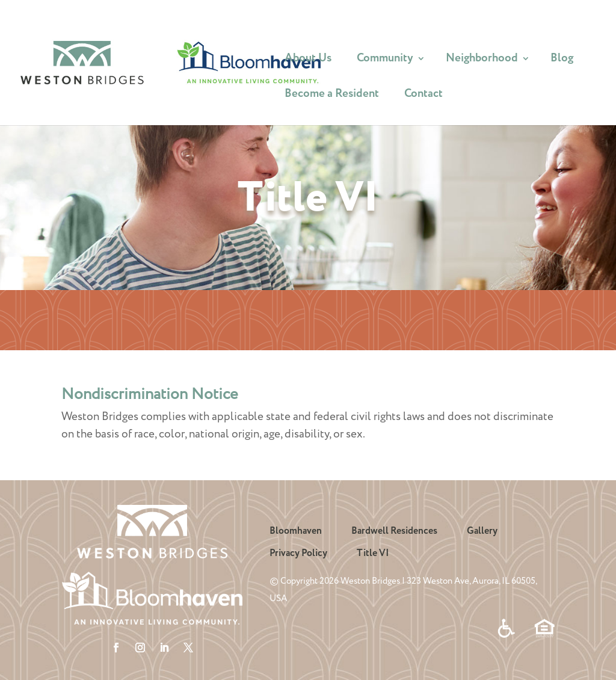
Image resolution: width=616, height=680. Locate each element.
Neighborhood (482, 60)
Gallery (482, 531)
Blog (562, 60)
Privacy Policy (298, 553)
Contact (423, 96)
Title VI (373, 553)
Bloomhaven (296, 531)
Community (385, 60)
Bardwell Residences (394, 531)
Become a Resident (332, 96)
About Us (308, 60)
